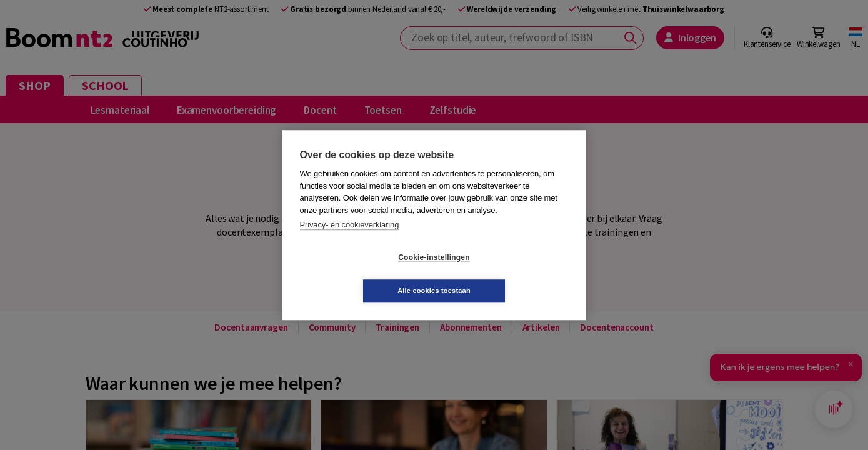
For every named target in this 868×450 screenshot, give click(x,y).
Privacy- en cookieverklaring (350, 242)
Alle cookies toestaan (508, 274)
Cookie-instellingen (359, 274)
